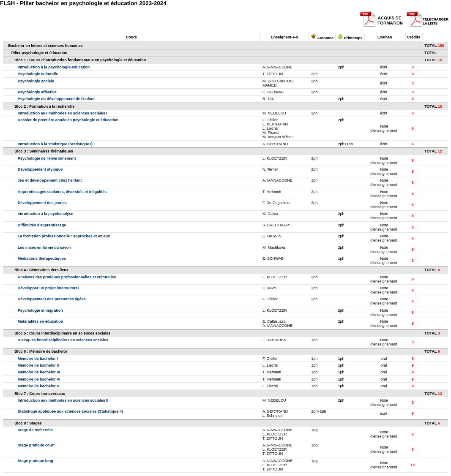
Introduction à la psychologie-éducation (54, 67)
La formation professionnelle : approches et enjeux (64, 236)
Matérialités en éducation (41, 321)
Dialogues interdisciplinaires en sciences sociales (63, 340)
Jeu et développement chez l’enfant (50, 180)
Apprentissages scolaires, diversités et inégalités (62, 192)
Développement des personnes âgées (52, 299)
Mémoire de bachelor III (39, 372)
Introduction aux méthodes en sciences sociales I (63, 113)
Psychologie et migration (40, 310)
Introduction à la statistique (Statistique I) (55, 144)
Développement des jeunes (42, 203)
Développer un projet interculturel (48, 288)
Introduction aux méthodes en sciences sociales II (63, 400)
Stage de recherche (35, 430)
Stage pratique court (36, 445)
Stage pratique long (36, 461)
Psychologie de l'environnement (47, 158)
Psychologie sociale (36, 81)
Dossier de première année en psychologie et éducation (68, 120)
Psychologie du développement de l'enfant (56, 99)
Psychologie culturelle (38, 74)
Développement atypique (40, 169)
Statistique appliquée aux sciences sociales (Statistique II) (70, 411)
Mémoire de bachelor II (38, 365)
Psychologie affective (37, 92)
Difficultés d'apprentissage (42, 225)
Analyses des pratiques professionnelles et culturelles (67, 277)
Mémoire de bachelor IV (39, 379)
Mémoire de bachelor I (38, 359)
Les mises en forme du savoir (45, 248)
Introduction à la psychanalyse (46, 214)
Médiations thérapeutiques (42, 258)
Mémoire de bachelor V (39, 386)
